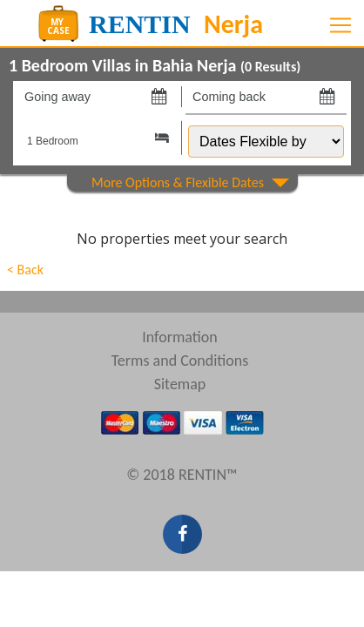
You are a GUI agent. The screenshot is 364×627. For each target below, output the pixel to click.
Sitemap (180, 384)
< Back (25, 270)
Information (180, 337)
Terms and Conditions (180, 361)
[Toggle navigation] (340, 25)
